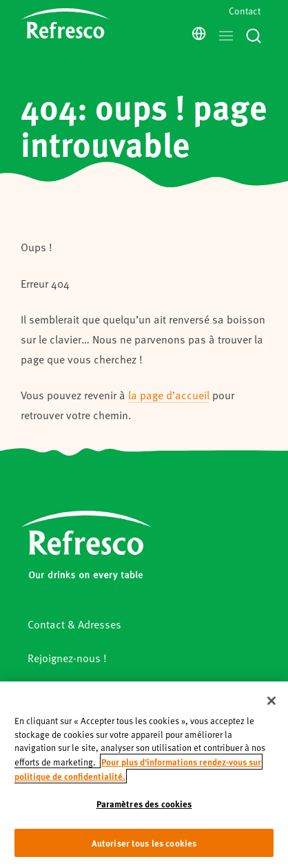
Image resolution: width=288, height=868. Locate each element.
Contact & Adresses (74, 624)
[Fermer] (271, 721)
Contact (245, 11)
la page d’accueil (169, 395)
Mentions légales (68, 691)
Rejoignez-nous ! (67, 658)
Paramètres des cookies (144, 824)
